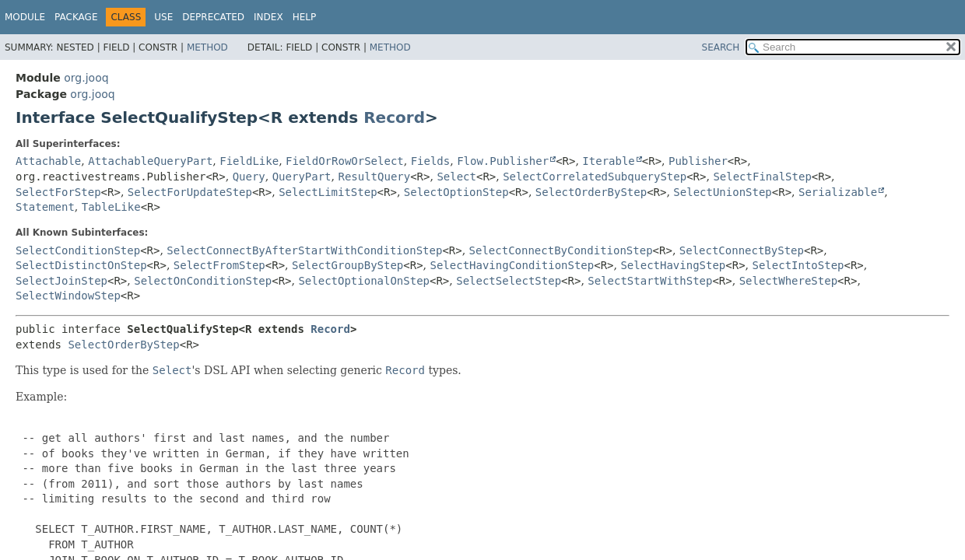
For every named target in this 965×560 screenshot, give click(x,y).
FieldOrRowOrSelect (345, 161)
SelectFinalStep (762, 177)
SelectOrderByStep (591, 192)
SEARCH (721, 47)
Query (249, 177)
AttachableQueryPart (150, 161)
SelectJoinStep (61, 281)
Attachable (48, 161)
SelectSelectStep (509, 281)
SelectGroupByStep (347, 265)
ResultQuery (374, 177)
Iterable (608, 161)
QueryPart (302, 177)
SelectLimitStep (328, 192)
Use (163, 17)
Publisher (698, 161)
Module (25, 17)
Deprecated (213, 17)
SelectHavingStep (673, 265)
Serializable (838, 192)
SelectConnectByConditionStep (561, 250)
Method (207, 47)
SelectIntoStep (798, 265)
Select (456, 177)
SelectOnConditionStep (203, 281)
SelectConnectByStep (742, 250)
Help (305, 17)
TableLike (111, 207)
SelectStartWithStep (650, 281)
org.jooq (86, 78)
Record (394, 117)
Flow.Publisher (503, 161)
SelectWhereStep (788, 281)
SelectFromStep (219, 265)
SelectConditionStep (78, 250)
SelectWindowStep (68, 296)
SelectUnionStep (722, 192)
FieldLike (249, 161)
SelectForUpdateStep (190, 192)
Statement (45, 207)
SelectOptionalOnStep (364, 281)
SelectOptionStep (456, 192)
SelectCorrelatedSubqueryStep (595, 177)
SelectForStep (58, 192)
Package (76, 17)
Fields (431, 161)
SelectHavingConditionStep (512, 265)
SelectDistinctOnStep (81, 265)
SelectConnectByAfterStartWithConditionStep (304, 250)
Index (268, 17)
